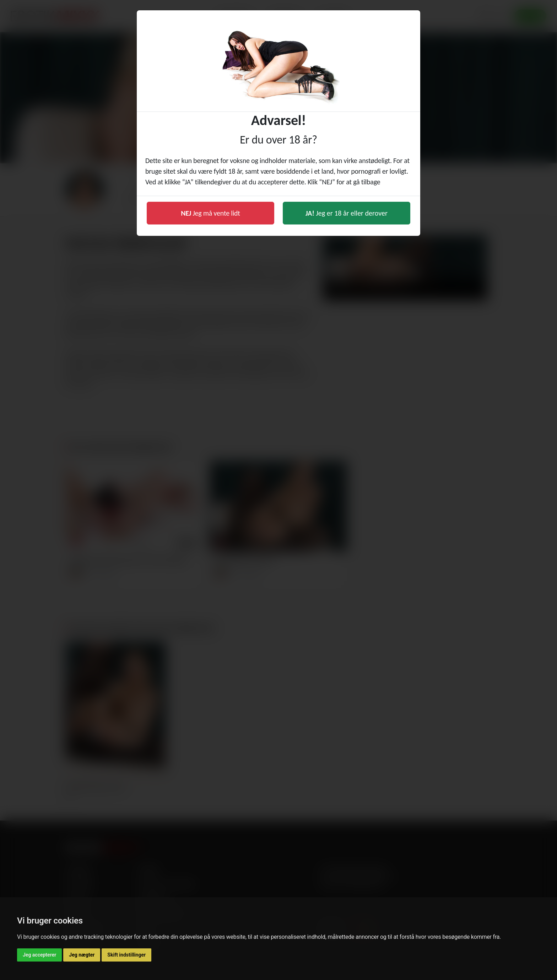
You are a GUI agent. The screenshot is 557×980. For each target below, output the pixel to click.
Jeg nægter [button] (82, 955)
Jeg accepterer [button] (39, 955)
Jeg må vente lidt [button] (210, 213)
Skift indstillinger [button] (126, 955)
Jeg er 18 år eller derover (347, 213)
